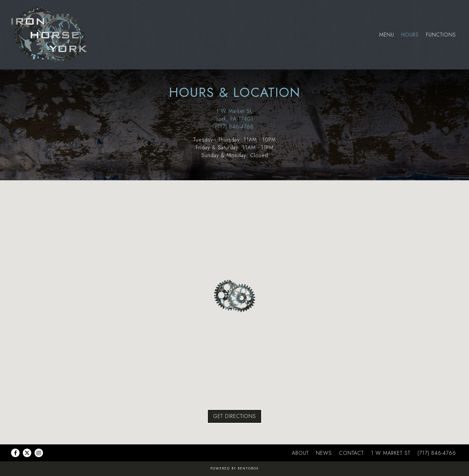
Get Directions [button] (234, 416)
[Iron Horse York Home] (51, 35)
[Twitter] (27, 453)
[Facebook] (15, 453)
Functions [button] (441, 35)
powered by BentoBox (234, 469)
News (324, 453)
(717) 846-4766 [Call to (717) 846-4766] (234, 127)
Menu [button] (387, 35)
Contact (351, 453)
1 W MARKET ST (391, 453)
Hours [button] (410, 35)
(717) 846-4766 (437, 453)
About (300, 453)
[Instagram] (39, 453)
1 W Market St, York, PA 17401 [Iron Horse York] (234, 115)
